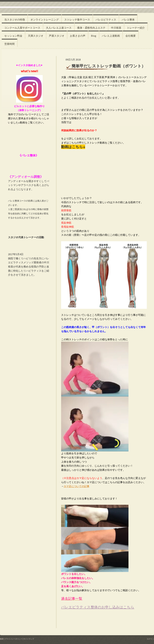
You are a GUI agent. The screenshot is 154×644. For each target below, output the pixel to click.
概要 (2, 639)
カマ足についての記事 (77, 486)
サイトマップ (29, 639)
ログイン (150, 639)
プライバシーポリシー (13, 639)
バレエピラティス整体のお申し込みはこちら (98, 607)
